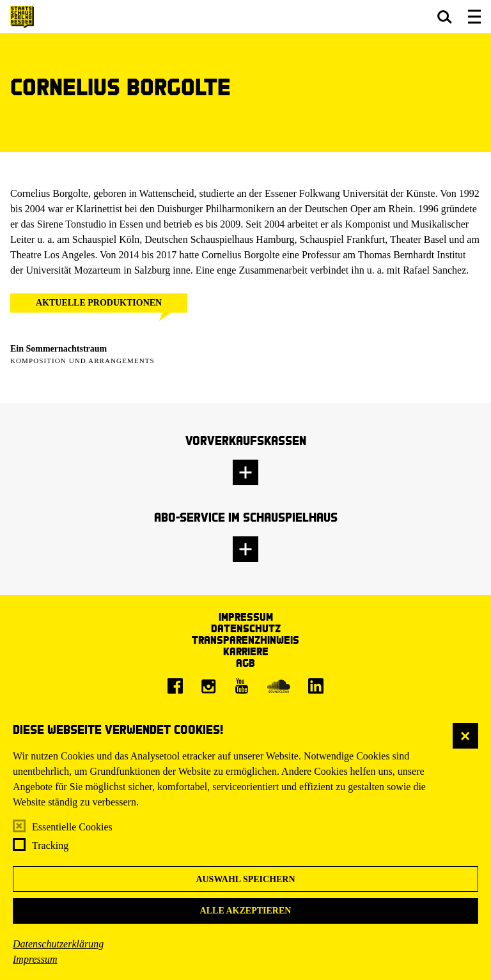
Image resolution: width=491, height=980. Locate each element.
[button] (445, 17)
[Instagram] (208, 686)
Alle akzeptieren (246, 911)
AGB (245, 663)
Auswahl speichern (245, 879)
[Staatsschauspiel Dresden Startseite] (22, 17)
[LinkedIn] (316, 686)
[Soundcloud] (279, 686)
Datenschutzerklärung (58, 944)
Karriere (246, 651)
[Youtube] (242, 686)
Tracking (50, 845)
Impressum (35, 959)
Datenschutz (246, 628)
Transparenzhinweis (245, 640)
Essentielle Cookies (72, 827)
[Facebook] (175, 686)
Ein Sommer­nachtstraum (58, 349)
